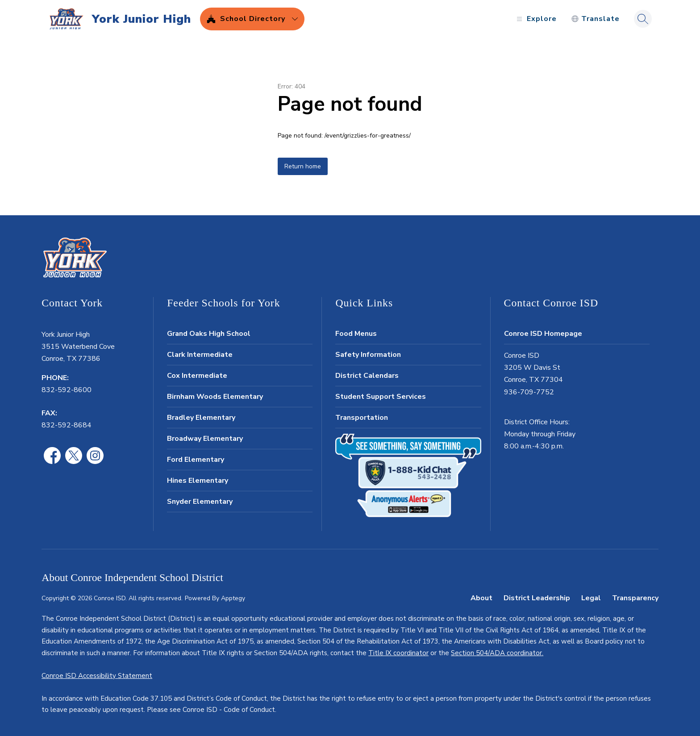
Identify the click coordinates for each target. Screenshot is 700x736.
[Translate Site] (595, 19)
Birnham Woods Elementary (215, 397)
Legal (591, 598)
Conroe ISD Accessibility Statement (97, 676)
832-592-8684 (67, 425)
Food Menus (356, 334)
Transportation (362, 418)
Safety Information (368, 355)
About (481, 598)
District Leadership (537, 598)
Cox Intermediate (197, 376)
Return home (303, 166)
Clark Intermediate (200, 355)
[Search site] (643, 19)
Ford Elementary (196, 460)
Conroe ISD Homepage (543, 334)
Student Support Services (381, 397)
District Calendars (367, 376)
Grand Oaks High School (209, 334)
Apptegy (233, 598)
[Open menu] (535, 19)
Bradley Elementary (201, 418)
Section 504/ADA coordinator (496, 653)
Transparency (635, 598)
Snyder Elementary (200, 502)
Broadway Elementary (205, 439)
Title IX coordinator (398, 653)
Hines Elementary (198, 481)
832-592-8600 (67, 390)
